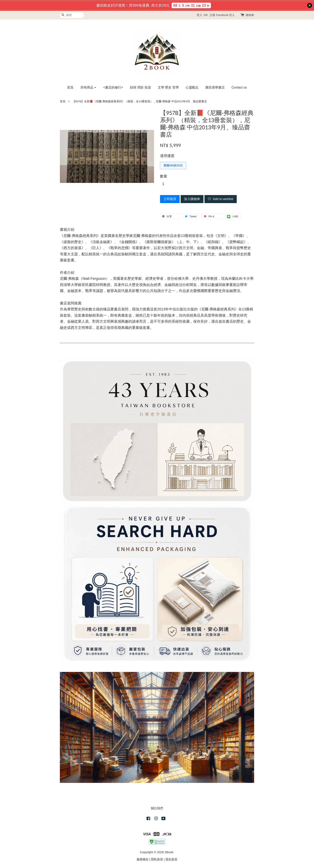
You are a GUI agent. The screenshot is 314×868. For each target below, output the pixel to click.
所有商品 (88, 87)
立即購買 (170, 199)
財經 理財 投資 (140, 87)
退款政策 (171, 859)
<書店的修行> (113, 87)
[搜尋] (72, 15)
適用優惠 (167, 156)
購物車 (250, 15)
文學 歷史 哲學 (168, 87)
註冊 (212, 15)
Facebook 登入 (225, 15)
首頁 (70, 87)
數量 (164, 176)
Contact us (239, 87)
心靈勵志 (192, 87)
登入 (199, 15)
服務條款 (143, 859)
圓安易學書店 (215, 87)
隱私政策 (157, 859)
